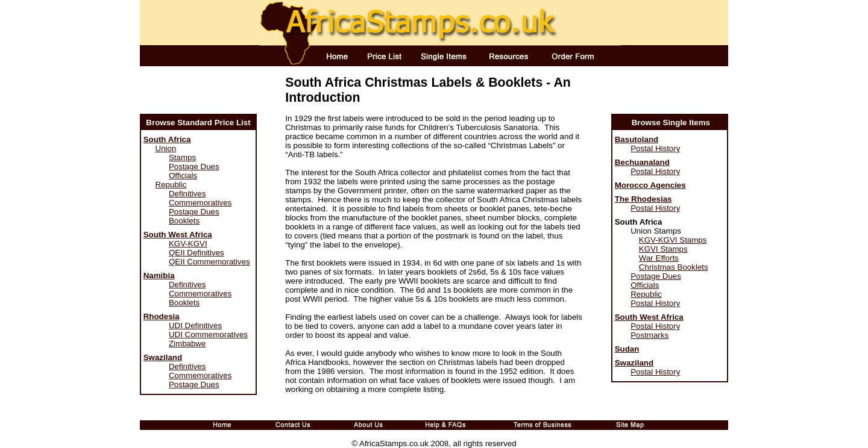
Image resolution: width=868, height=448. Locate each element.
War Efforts (659, 258)
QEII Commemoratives (209, 262)
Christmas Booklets (674, 267)
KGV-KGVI (188, 244)
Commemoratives (200, 203)
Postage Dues (194, 166)
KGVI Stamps (663, 249)
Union (166, 148)
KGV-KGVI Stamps (673, 240)
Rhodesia (162, 316)
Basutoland (637, 139)
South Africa (167, 139)
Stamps (182, 157)
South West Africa (178, 235)
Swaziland (163, 357)
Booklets (184, 221)
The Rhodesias (643, 199)
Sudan (627, 349)
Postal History (655, 148)
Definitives (187, 194)
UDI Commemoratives (208, 334)
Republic (171, 185)
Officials (183, 176)
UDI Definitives (195, 325)
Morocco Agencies (650, 185)
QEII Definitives (197, 253)
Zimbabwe (187, 344)
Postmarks (649, 335)
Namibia (159, 275)
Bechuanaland (642, 162)
